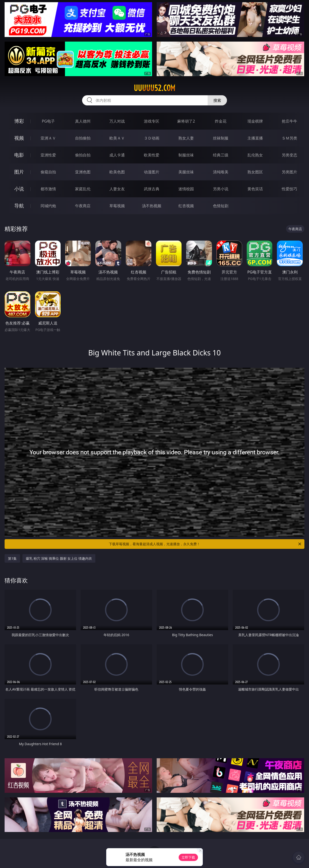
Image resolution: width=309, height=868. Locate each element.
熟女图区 (255, 172)
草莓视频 (117, 206)
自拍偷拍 (83, 138)
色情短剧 (221, 206)
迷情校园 (186, 189)
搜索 (217, 100)
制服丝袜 (186, 155)
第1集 (12, 558)
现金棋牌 (255, 121)
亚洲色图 (83, 172)
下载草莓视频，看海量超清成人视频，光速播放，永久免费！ (205, 544)
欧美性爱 (152, 155)
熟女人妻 (186, 138)
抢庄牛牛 (289, 121)
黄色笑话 (255, 189)
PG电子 (48, 121)
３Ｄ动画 (152, 138)
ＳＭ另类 (289, 138)
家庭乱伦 (83, 189)
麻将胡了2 (186, 121)
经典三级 (221, 155)
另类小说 (221, 189)
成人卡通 (117, 155)
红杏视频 (186, 206)
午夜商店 (83, 206)
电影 (19, 155)
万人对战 (117, 121)
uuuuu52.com (154, 88)
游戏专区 (152, 121)
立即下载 (188, 857)
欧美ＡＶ (117, 138)
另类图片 (289, 172)
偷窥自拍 (48, 172)
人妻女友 (117, 189)
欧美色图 (117, 172)
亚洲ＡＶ (48, 138)
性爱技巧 (289, 189)
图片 (19, 172)
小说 (19, 189)
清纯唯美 (221, 172)
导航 (19, 206)
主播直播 (255, 138)
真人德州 (83, 121)
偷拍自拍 (83, 155)
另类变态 (289, 155)
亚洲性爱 (48, 155)
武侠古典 (152, 189)
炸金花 (221, 121)
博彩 (19, 121)
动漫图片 (152, 172)
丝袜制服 (221, 138)
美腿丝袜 (186, 172)
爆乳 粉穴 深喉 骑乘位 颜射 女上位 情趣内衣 (59, 558)
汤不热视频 (152, 206)
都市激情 (48, 189)
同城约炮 (48, 206)
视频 (19, 138)
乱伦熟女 (255, 155)
